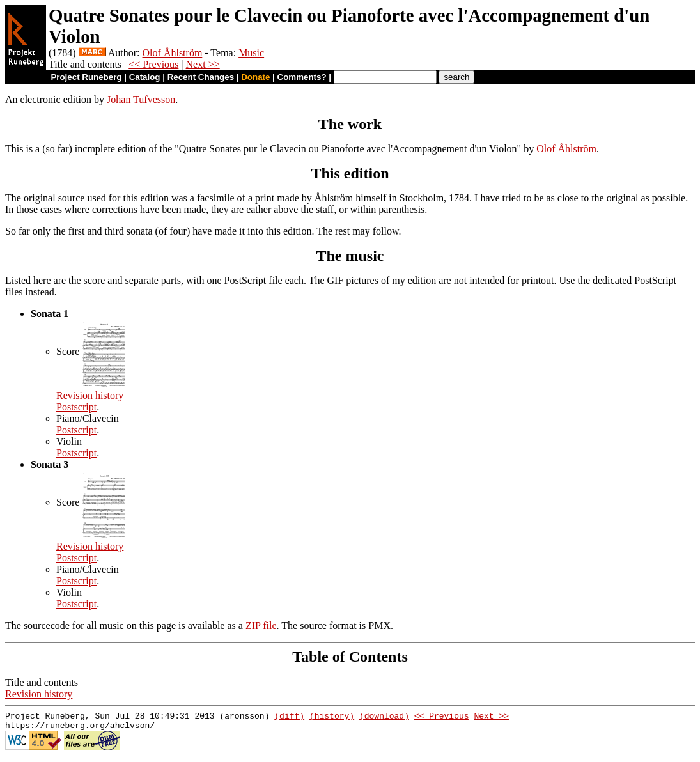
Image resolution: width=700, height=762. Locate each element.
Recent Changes (201, 77)
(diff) (289, 717)
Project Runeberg (86, 77)
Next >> (203, 64)
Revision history (90, 395)
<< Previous (153, 64)
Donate (255, 77)
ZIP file (261, 626)
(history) (332, 717)
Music (251, 53)
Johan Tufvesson (141, 99)
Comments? (302, 77)
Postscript (76, 407)
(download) (384, 717)
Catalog (145, 77)
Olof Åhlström (173, 53)
